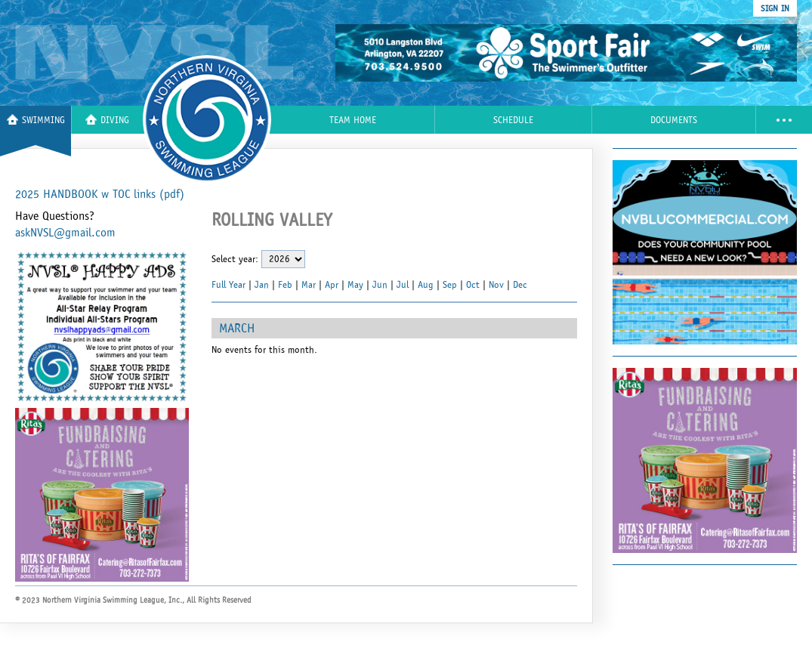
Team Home (353, 120)
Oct (473, 285)
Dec (520, 285)
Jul (403, 285)
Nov (496, 285)
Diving (107, 120)
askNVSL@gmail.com (65, 233)
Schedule (513, 120)
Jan (262, 285)
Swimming (36, 120)
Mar (309, 285)
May (355, 285)
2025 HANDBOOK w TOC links (100, 194)
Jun (380, 285)
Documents (674, 120)
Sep (450, 285)
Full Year (228, 285)
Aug (426, 285)
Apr (332, 285)
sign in (775, 8)
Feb (285, 285)
